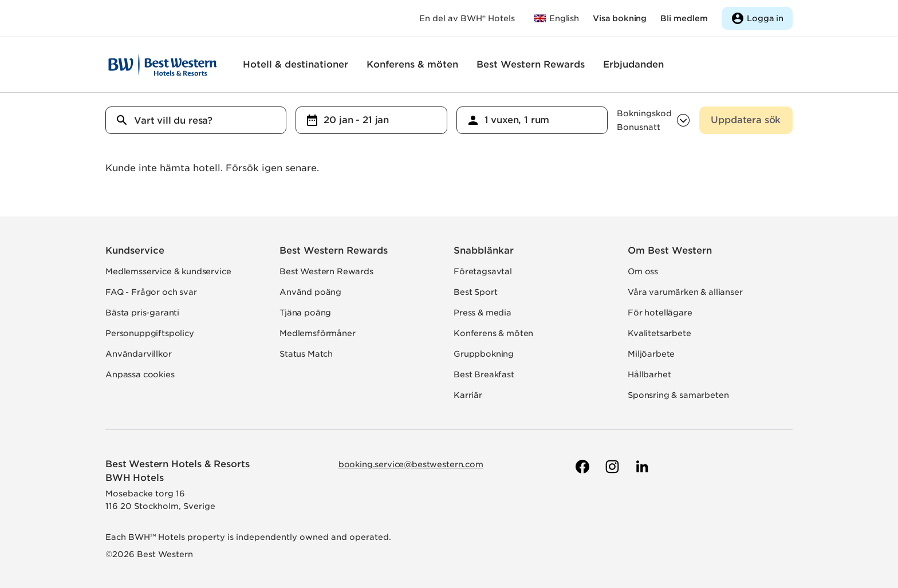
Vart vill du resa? (173, 121)
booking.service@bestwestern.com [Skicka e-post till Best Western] (411, 464)
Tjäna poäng (305, 313)
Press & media (483, 313)
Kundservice (135, 250)
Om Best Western (670, 250)
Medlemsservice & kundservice (168, 271)
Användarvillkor (139, 354)
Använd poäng (310, 292)
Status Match (306, 354)
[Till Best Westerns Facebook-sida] (581, 467)
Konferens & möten (412, 64)
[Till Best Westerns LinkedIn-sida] (641, 467)
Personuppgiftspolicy (150, 333)
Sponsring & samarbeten (678, 395)
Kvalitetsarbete (659, 333)
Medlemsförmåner (318, 333)
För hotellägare (660, 313)
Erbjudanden (633, 64)
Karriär (468, 395)
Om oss (643, 271)
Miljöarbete (651, 354)
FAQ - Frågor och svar (151, 292)
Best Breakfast (484, 374)
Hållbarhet (649, 374)
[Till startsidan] (163, 65)
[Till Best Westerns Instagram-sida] (611, 467)
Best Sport (475, 292)
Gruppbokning (484, 354)
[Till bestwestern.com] (556, 18)
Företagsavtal (483, 271)
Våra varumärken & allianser (685, 292)
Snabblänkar (484, 250)
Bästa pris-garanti (142, 313)
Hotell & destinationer (296, 64)
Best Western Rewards (531, 64)
